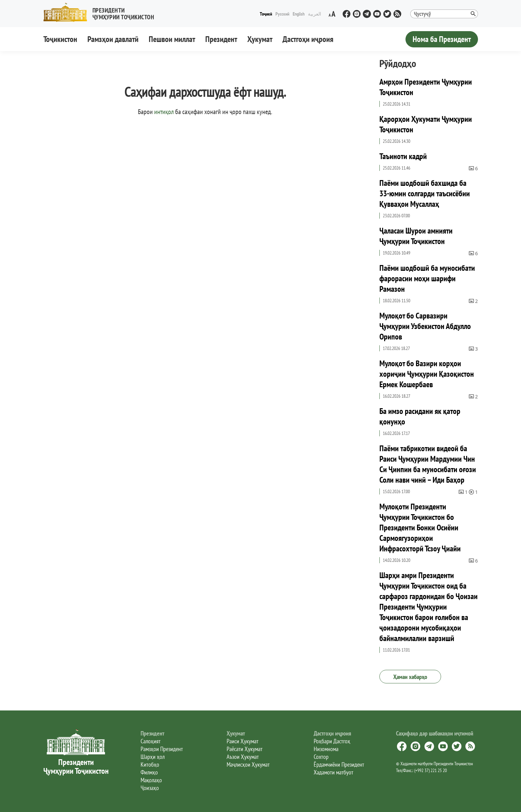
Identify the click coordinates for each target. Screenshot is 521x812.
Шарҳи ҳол (153, 757)
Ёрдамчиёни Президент (339, 764)
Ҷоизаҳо (150, 788)
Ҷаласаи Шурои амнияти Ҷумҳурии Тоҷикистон (416, 236)
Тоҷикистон (60, 39)
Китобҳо (150, 764)
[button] (102, 12)
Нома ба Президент (442, 39)
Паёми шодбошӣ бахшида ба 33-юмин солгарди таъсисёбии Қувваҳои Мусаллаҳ (425, 193)
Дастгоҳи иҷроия (308, 39)
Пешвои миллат (172, 39)
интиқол (164, 112)
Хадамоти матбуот (334, 772)
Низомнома (326, 749)
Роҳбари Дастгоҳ (332, 741)
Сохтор (321, 757)
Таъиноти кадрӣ (403, 156)
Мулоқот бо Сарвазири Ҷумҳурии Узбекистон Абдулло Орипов (425, 326)
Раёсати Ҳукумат (245, 749)
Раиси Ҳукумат (243, 741)
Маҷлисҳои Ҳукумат (248, 764)
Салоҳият (151, 741)
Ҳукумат (260, 39)
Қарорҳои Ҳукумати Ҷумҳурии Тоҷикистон (426, 124)
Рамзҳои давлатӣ (113, 39)
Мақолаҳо (151, 780)
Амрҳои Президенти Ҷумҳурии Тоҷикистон (426, 87)
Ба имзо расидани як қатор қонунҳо (420, 416)
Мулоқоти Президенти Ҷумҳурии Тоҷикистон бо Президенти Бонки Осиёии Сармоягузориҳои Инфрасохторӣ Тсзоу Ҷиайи (420, 528)
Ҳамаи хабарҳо (410, 677)
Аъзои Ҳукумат (243, 757)
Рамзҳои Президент (162, 749)
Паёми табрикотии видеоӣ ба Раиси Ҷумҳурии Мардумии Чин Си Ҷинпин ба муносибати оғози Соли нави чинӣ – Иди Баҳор (428, 464)
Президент (221, 39)
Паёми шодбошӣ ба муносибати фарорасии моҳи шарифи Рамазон (427, 278)
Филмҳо (149, 772)
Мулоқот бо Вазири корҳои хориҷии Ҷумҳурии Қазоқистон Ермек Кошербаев (427, 374)
